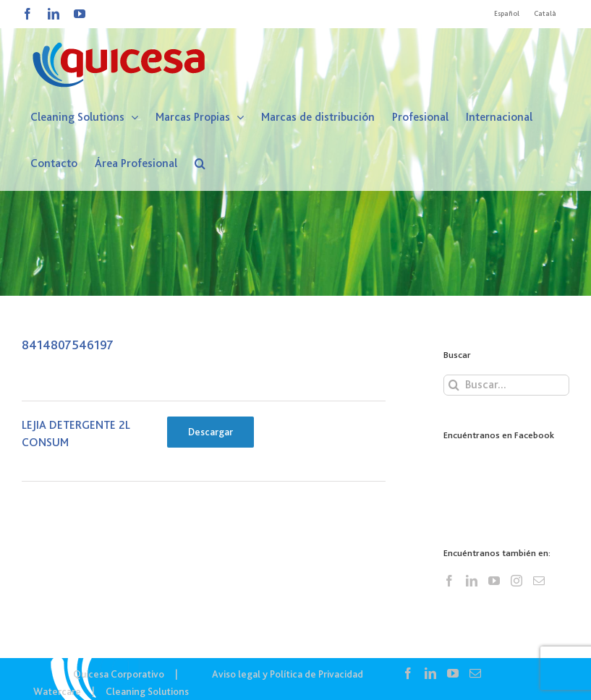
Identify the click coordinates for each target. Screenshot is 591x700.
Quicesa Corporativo (119, 674)
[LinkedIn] (472, 581)
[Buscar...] (506, 385)
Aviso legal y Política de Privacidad (288, 674)
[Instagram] (516, 581)
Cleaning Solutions (147, 691)
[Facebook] (449, 581)
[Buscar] (454, 385)
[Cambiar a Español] (507, 14)
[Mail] (539, 581)
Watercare (57, 691)
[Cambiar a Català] (545, 14)
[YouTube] (494, 581)
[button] (200, 163)
